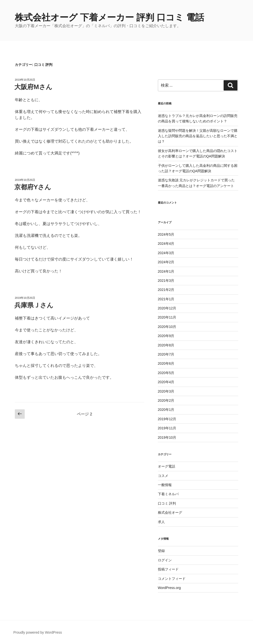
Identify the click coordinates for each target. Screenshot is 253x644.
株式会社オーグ (170, 512)
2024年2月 (166, 262)
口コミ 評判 (167, 503)
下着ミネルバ (168, 494)
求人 (161, 522)
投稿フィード (168, 569)
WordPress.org (169, 588)
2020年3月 (166, 391)
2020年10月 (167, 327)
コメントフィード (172, 579)
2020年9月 (166, 336)
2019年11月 (167, 428)
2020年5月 (166, 373)
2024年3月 (166, 253)
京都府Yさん (33, 187)
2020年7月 (166, 354)
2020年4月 (166, 382)
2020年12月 (167, 308)
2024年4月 (166, 244)
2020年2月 (166, 400)
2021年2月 (166, 290)
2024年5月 (166, 234)
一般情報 (165, 485)
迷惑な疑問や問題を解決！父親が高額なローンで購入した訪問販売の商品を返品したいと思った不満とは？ (198, 136)
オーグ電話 (167, 466)
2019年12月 (167, 419)
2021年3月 (166, 281)
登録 (161, 551)
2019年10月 (167, 437)
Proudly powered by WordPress (38, 632)
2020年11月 (167, 317)
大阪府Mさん (33, 87)
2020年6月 (166, 363)
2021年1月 (166, 299)
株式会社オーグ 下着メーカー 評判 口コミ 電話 (109, 17)
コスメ (163, 476)
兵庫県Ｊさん (34, 305)
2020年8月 (166, 345)
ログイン (165, 560)
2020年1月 (166, 410)
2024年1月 (166, 271)
